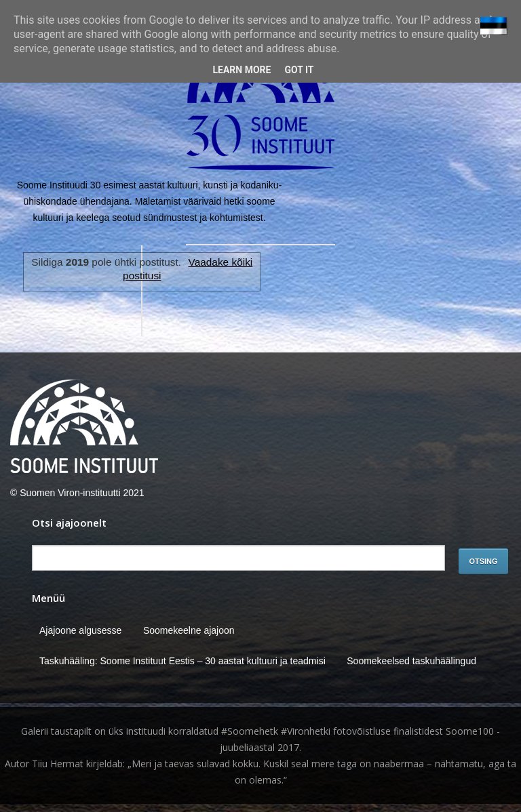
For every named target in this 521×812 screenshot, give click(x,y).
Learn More (242, 70)
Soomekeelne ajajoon (189, 630)
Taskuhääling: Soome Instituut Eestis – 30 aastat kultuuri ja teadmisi (182, 661)
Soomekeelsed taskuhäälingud (411, 661)
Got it (299, 70)
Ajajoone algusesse (80, 630)
